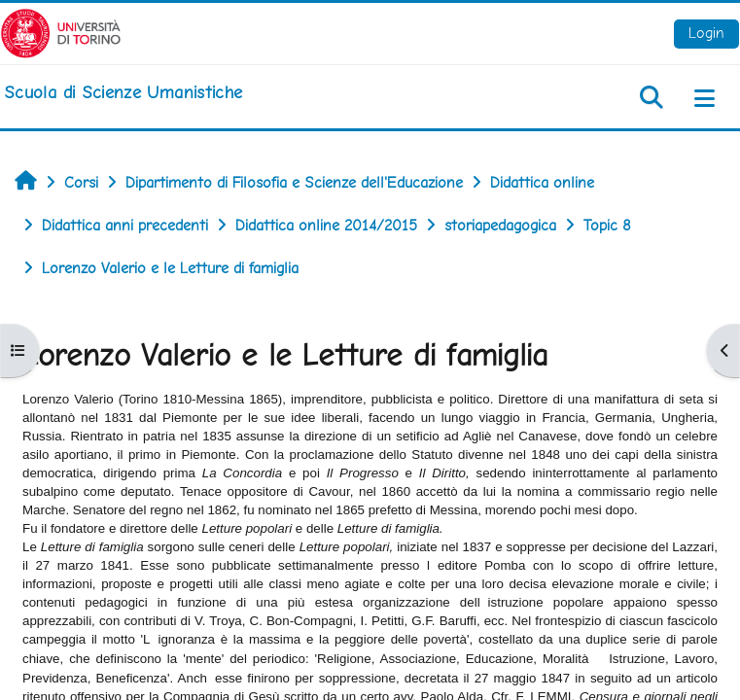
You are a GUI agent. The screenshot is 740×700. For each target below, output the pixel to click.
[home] (123, 92)
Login (706, 33)
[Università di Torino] (61, 32)
